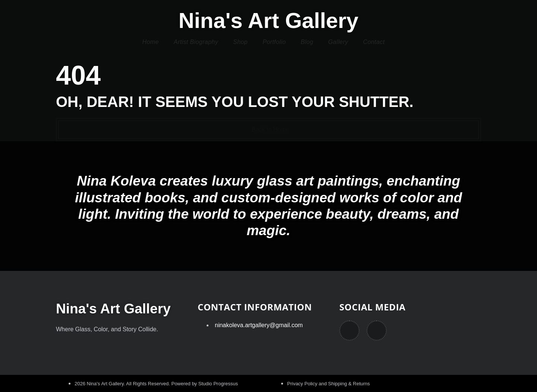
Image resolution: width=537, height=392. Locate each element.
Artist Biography (196, 42)
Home (151, 42)
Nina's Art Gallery (268, 20)
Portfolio (274, 42)
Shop (240, 42)
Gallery (338, 42)
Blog (307, 42)
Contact (374, 42)
